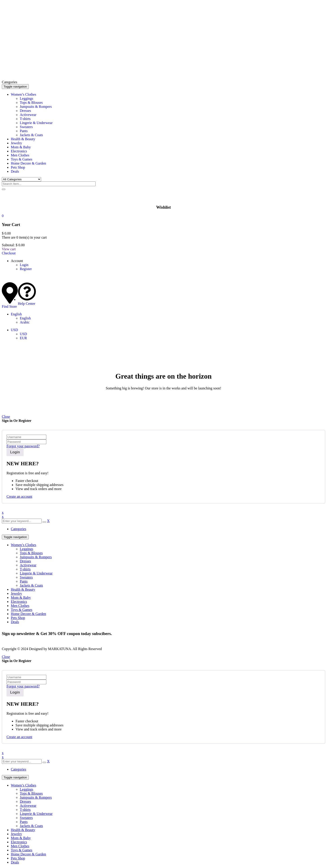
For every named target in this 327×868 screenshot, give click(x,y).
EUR (23, 338)
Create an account (19, 496)
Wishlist (163, 207)
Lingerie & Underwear (36, 573)
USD (14, 330)
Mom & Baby (21, 598)
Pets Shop (18, 618)
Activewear (28, 565)
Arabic (25, 322)
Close (6, 417)
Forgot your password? (23, 446)
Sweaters (26, 577)
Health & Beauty (23, 589)
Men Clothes (20, 606)
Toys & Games (22, 610)
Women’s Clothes (24, 545)
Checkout (9, 253)
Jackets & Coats (31, 585)
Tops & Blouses (31, 553)
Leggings (27, 549)
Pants (24, 581)
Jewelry (16, 593)
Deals (15, 622)
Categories (18, 529)
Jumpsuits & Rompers (36, 557)
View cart (9, 249)
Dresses (25, 561)
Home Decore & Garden (28, 614)
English (16, 314)
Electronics (19, 602)
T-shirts (25, 569)
